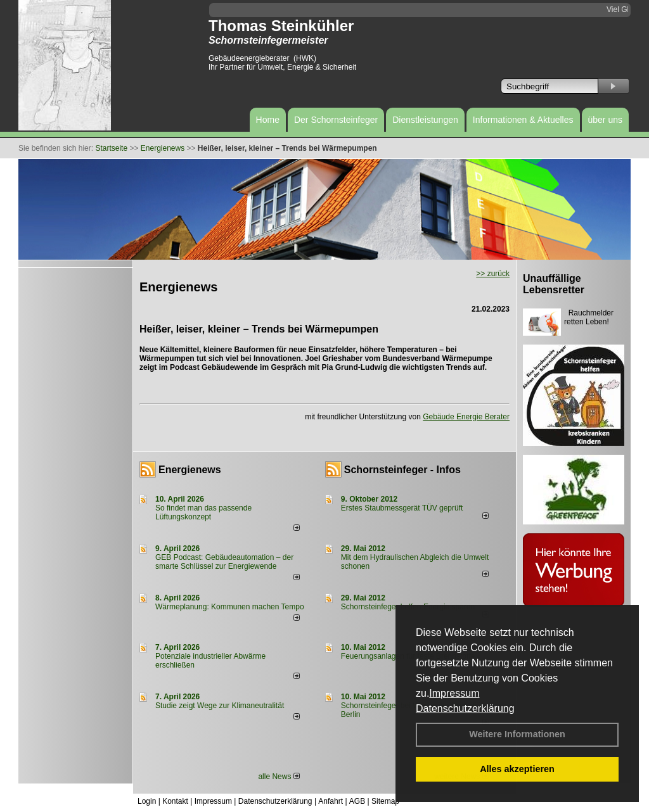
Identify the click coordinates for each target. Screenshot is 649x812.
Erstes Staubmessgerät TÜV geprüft (402, 508)
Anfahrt (331, 801)
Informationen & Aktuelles (523, 120)
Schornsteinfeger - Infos (402, 470)
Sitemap (385, 801)
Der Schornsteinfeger (336, 120)
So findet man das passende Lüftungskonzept (203, 512)
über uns (605, 120)
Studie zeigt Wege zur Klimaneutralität (220, 706)
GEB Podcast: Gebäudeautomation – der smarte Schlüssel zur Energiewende (224, 562)
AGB (357, 801)
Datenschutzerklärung (465, 708)
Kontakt (175, 801)
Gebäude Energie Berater (466, 417)
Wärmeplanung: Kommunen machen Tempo (230, 607)
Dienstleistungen (425, 120)
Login (147, 801)
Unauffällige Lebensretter (554, 284)
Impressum (454, 693)
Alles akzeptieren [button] (517, 769)
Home (268, 120)
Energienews (190, 470)
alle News (279, 777)
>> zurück (493, 274)
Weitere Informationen (517, 734)
